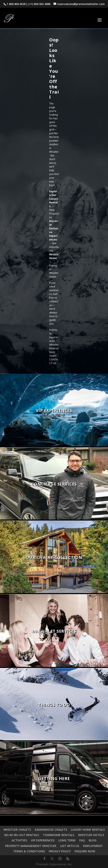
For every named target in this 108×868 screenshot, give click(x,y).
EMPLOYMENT (93, 846)
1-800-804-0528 (16, 4)
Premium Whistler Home (54, 271)
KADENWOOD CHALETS (51, 830)
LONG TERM (67, 840)
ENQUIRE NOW (85, 851)
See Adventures (54, 247)
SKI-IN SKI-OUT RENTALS (22, 835)
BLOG (93, 840)
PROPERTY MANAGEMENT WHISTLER (31, 846)
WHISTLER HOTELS (91, 835)
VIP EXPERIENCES (43, 840)
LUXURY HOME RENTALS (88, 830)
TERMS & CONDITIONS (29, 851)
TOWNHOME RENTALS (59, 835)
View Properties (54, 214)
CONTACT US (53, 361)
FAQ (82, 840)
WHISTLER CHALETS (17, 830)
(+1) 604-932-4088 (39, 4)
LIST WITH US (70, 846)
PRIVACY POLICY (60, 851)
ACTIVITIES (19, 840)
